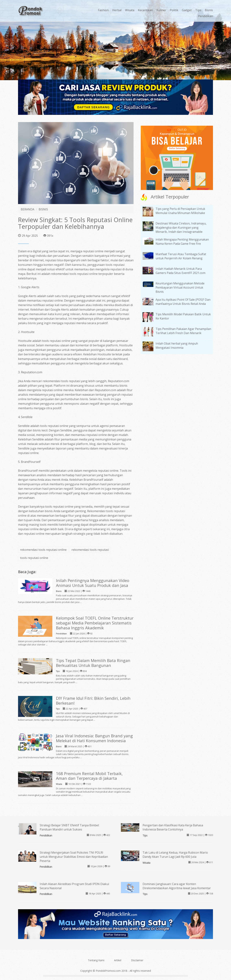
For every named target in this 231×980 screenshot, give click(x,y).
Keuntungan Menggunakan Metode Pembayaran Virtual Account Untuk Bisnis (180, 287)
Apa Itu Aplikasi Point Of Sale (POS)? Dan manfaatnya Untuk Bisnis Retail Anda (183, 302)
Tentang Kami (96, 960)
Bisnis (209, 10)
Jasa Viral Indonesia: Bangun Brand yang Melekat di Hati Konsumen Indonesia (94, 738)
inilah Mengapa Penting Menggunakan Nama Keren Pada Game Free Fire (182, 242)
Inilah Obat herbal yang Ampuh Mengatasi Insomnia (177, 346)
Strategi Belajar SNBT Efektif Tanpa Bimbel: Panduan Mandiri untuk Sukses (69, 827)
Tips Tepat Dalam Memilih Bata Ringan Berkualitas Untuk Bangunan (93, 663)
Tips (198, 10)
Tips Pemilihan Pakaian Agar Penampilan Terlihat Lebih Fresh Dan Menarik (183, 331)
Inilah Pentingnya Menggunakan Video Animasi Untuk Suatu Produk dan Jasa (93, 583)
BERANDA (28, 209)
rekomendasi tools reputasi (90, 550)
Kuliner (161, 10)
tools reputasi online (34, 558)
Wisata (130, 10)
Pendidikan (205, 16)
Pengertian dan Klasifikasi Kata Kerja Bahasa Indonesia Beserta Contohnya (173, 827)
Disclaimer (137, 960)
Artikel (118, 960)
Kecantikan (145, 10)
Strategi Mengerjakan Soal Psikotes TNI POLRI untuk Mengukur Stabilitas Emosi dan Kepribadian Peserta (74, 857)
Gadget (187, 10)
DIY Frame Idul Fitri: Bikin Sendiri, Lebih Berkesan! (93, 701)
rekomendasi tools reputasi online (74, 274)
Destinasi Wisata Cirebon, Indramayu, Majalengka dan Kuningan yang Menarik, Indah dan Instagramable (181, 228)
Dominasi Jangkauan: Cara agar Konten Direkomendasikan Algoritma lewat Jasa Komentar (177, 886)
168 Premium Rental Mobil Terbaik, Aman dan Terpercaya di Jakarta (89, 776)
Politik (174, 10)
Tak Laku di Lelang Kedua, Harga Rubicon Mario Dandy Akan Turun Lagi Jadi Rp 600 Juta (175, 855)
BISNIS (43, 209)
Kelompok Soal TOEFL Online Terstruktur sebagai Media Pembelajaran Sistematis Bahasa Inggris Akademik (95, 623)
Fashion (103, 10)
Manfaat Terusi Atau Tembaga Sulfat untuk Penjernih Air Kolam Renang (181, 256)
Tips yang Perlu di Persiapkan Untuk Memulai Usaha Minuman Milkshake (180, 211)
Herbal (117, 10)
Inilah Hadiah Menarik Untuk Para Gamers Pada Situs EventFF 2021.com (180, 271)
